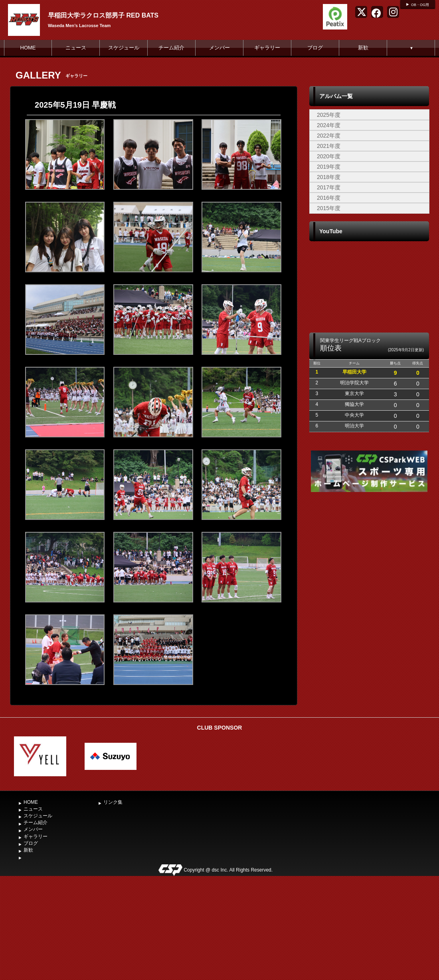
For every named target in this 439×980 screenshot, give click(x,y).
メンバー (219, 48)
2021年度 (329, 146)
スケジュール (124, 48)
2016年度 (329, 198)
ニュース (76, 48)
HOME (28, 48)
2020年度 (329, 156)
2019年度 (329, 167)
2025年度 (329, 115)
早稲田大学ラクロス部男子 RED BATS (103, 15)
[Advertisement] (369, 599)
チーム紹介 (171, 48)
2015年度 (329, 208)
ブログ (315, 48)
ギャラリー (267, 48)
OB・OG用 (420, 5)
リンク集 (113, 802)
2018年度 (329, 177)
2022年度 (329, 136)
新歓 (363, 48)
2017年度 (329, 187)
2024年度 (329, 125)
